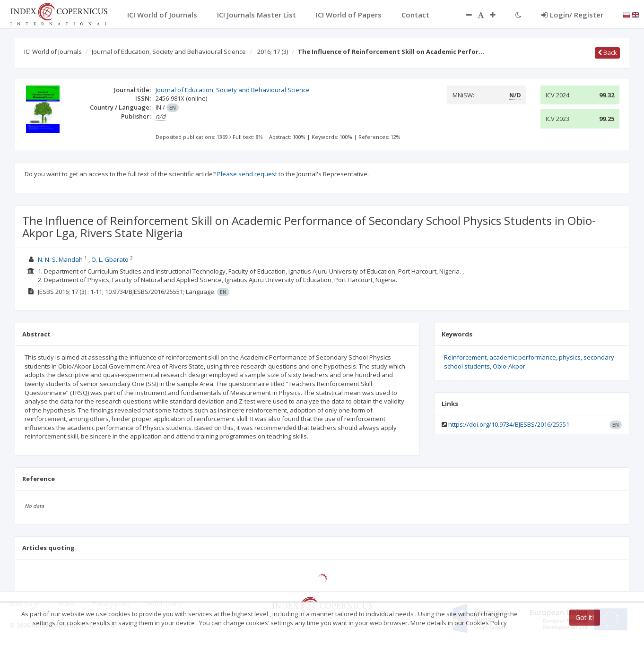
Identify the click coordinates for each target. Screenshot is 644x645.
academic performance (523, 357)
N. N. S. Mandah (60, 259)
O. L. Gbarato (110, 259)
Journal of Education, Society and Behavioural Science (169, 52)
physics (570, 357)
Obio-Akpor (509, 366)
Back (607, 52)
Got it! (585, 617)
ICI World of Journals (53, 52)
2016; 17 (273, 52)
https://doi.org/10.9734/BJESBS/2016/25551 (509, 424)
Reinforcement (465, 357)
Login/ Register (572, 15)
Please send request (247, 174)
